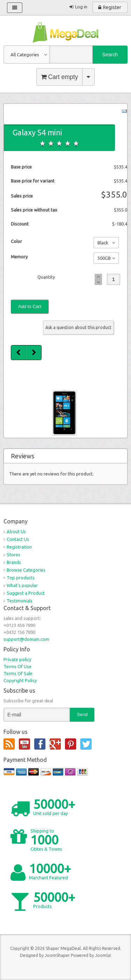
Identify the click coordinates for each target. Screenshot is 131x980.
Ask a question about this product (78, 327)
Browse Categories (26, 570)
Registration (19, 547)
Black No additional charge (103, 244)
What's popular (22, 585)
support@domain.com (26, 639)
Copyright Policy (20, 680)
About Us (16, 531)
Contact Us (18, 539)
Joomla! (103, 955)
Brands (14, 562)
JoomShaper (57, 955)
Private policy (17, 659)
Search (110, 55)
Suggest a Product (26, 593)
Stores (13, 555)
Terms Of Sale (18, 673)
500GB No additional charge (103, 259)
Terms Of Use (17, 666)
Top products (21, 578)
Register (112, 7)
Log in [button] (81, 7)
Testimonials (20, 601)
